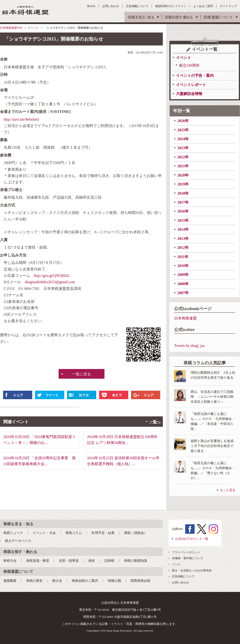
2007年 (183, 293)
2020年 (183, 175)
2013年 (183, 239)
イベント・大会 (44, 533)
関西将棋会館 (140, 581)
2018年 (183, 193)
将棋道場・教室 (38, 561)
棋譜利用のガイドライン (171, 6)
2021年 (183, 166)
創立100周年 (189, 65)
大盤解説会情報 (189, 94)
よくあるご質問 (203, 6)
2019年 (183, 184)
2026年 (183, 121)
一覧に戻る (81, 374)
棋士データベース (18, 541)
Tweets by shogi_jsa (189, 346)
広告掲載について (137, 6)
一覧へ (155, 422)
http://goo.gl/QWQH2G (52, 276)
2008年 (183, 284)
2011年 (183, 257)
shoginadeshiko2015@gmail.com (50, 282)
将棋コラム (74, 533)
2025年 (183, 130)
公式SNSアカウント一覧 (192, 539)
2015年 (183, 220)
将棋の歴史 (34, 581)
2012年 (183, 248)
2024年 (183, 139)
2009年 (183, 275)
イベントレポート (191, 85)
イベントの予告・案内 (195, 76)
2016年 (183, 211)
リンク (176, 564)
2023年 (183, 148)
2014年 (183, 229)
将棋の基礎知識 (136, 561)
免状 (92, 561)
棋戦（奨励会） (136, 533)
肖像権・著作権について (188, 558)
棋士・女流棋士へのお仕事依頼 (192, 570)
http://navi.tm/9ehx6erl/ (22, 119)
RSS (93, 6)
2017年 (183, 202)
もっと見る (228, 490)
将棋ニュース (13, 533)
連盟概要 (10, 581)
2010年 (183, 266)
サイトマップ (228, 6)
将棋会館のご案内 (85, 581)
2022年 (183, 157)
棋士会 (57, 581)
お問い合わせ (111, 6)
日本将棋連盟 (185, 318)
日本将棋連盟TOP (11, 28)
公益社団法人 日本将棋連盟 (26, 10)
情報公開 (114, 581)
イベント (33, 28)
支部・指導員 (69, 561)
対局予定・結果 (103, 533)
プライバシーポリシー (186, 552)
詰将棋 (109, 561)
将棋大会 (10, 561)
